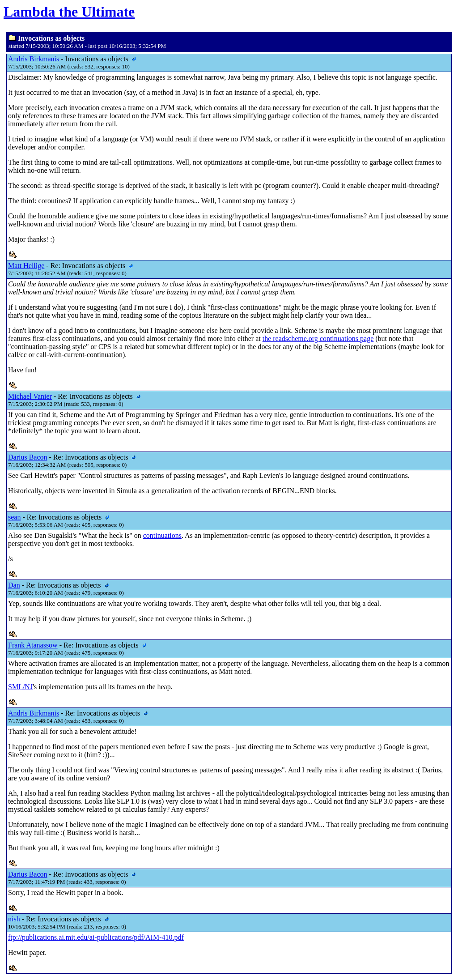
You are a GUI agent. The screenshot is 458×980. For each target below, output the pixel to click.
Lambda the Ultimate (69, 12)
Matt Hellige (26, 266)
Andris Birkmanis (34, 59)
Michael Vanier (30, 396)
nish (14, 919)
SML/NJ (20, 687)
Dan (14, 585)
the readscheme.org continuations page (318, 339)
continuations (162, 535)
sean (14, 517)
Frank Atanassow (33, 645)
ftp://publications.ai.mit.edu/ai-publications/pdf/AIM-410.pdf (96, 937)
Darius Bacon (28, 457)
